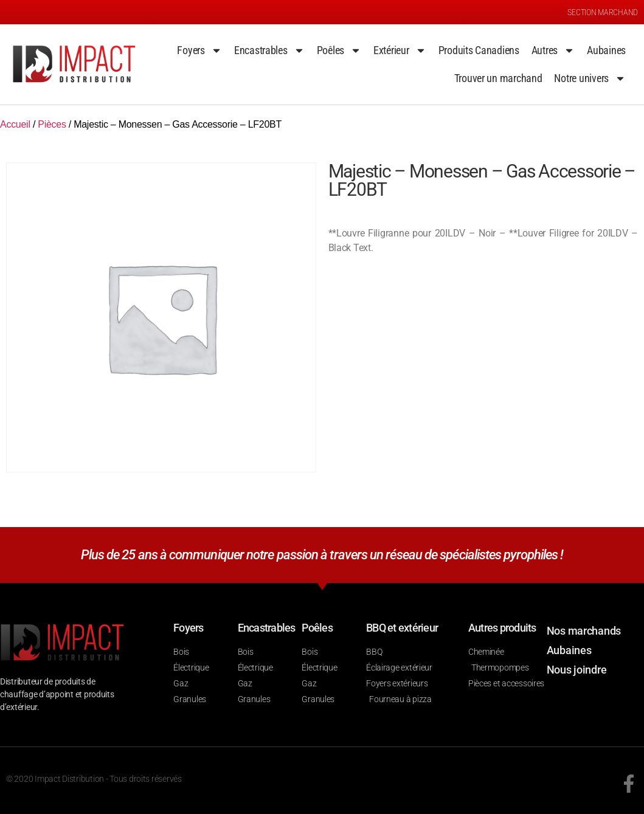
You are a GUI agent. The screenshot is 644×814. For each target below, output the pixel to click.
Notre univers (590, 78)
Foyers (199, 50)
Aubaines (606, 50)
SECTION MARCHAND (603, 12)
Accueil (15, 124)
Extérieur (400, 50)
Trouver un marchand (498, 78)
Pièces (52, 124)
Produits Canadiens (479, 50)
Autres (553, 50)
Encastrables (269, 50)
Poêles (339, 50)
